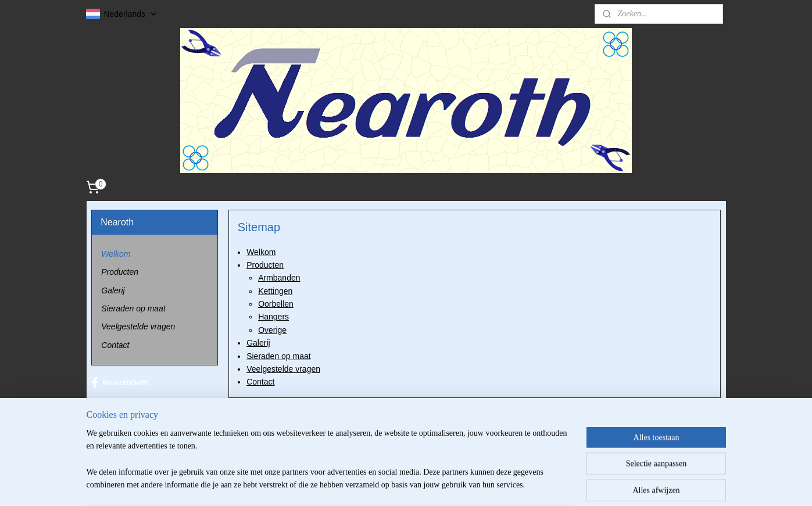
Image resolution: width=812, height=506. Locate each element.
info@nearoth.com (147, 437)
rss (383, 485)
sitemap (362, 485)
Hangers (273, 317)
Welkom (261, 252)
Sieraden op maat (279, 356)
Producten (265, 265)
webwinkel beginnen (421, 485)
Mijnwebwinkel (511, 485)
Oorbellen (276, 304)
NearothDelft (119, 383)
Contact (260, 382)
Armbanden (279, 278)
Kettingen (275, 291)
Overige (272, 330)
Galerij (258, 343)
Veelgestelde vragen (283, 369)
